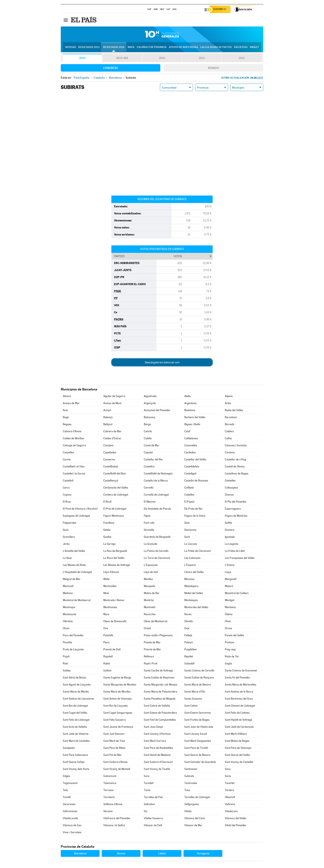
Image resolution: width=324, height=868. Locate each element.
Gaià (187, 523)
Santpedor (69, 749)
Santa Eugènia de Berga (117, 678)
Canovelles (191, 446)
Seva (228, 770)
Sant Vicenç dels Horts (76, 770)
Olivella (189, 622)
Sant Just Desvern (114, 734)
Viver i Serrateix (72, 833)
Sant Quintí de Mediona (157, 756)
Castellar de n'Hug (235, 460)
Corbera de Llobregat (116, 495)
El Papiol (189, 502)
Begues (67, 425)
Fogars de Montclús (236, 516)
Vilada (188, 812)
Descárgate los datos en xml (162, 363)
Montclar (149, 601)
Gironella (149, 530)
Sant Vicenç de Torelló (157, 770)
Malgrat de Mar (72, 580)
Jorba (66, 544)
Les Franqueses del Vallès (240, 559)
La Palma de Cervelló (156, 552)
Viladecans (231, 812)
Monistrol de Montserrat (77, 601)
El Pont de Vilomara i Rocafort (80, 509)
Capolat (148, 453)
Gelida (107, 530)
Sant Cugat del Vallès (75, 713)
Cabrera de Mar (112, 432)
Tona (187, 791)
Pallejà (188, 636)
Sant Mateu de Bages (237, 741)
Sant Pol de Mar (113, 756)
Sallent (107, 671)
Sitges (66, 777)
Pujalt (66, 657)
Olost (228, 622)
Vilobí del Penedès (235, 826)
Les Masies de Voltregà (117, 566)
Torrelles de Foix (153, 798)
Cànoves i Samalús (236, 446)
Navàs (188, 615)
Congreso (111, 68)
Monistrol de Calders (237, 594)
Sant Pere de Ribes (114, 749)
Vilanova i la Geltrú (114, 826)
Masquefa (149, 587)
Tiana (147, 791)
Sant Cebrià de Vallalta (157, 706)
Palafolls (108, 636)
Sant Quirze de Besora (197, 756)
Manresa (189, 580)
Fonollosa (109, 523)
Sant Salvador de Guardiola (200, 763)
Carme (67, 460)
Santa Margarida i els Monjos (161, 685)
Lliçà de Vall (151, 573)
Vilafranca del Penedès (117, 819)
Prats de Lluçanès (73, 650)
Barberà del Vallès (195, 418)
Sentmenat (191, 770)
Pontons (230, 643)
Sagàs (228, 664)
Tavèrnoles (191, 784)
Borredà (230, 425)
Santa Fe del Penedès (237, 678)
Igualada (230, 537)
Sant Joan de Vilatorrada (199, 727)
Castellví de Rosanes (196, 481)
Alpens (229, 397)
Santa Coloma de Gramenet (241, 671)
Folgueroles (70, 523)
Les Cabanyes (192, 559)
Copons (67, 495)
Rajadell (108, 657)
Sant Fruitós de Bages (197, 720)
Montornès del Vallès (196, 608)
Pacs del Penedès (73, 636)
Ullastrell (230, 798)
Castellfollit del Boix (115, 474)
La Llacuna (191, 544)
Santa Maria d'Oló (195, 692)
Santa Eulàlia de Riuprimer (159, 678)
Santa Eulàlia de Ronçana (199, 678)
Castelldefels (192, 467)
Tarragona (203, 854)
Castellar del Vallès (195, 460)
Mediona (68, 594)
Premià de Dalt (112, 650)
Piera (106, 643)
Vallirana (230, 805)
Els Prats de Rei (193, 509)
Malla (106, 580)
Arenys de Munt (112, 404)
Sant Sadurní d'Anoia (115, 763)
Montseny (230, 608)
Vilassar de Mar (193, 826)
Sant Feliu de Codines (237, 713)
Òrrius (228, 629)
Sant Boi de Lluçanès (116, 706)
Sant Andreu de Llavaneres (79, 699)
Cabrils (148, 432)
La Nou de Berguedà (115, 552)
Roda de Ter (232, 657)
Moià (106, 594)
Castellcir (149, 467)
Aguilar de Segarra (114, 397)
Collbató (189, 488)
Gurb (187, 537)
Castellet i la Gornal (74, 474)
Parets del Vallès (234, 636)
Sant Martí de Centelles (76, 741)
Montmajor (69, 608)
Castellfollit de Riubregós (158, 474)
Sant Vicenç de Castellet (239, 763)
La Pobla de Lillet (235, 552)
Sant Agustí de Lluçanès (77, 685)
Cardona (230, 453)
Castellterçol (111, 481)
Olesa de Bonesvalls (115, 622)
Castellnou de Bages (237, 474)
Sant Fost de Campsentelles (160, 720)
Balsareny (150, 418)
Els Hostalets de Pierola (157, 509)
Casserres (109, 460)
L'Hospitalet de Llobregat (77, 573)
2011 (242, 59)
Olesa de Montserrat (156, 622)
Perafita (67, 643)
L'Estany (230, 566)
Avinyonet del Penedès (157, 411)
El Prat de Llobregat (115, 509)
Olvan (66, 629)
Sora (147, 777)
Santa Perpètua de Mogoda (160, 699)
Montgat (230, 601)
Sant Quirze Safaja (74, 763)
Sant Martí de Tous (114, 741)
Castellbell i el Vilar (74, 467)
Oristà (147, 629)
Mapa (131, 48)
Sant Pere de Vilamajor (238, 749)
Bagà (66, 418)
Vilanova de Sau (72, 826)
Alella (188, 397)
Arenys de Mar (71, 404)
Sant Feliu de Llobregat (76, 720)
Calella (148, 439)
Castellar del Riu (153, 460)
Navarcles (150, 615)
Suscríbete (221, 10)
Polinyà (189, 643)
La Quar (67, 559)
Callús (228, 439)
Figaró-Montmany (114, 516)
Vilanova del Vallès (236, 819)
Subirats (189, 777)
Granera (230, 530)
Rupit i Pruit (151, 664)
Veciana (108, 812)
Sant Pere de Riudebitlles (158, 749)
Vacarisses (69, 805)
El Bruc (67, 502)
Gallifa (228, 523)
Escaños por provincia (152, 48)
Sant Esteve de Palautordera (160, 713)
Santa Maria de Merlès (76, 692)
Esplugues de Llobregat (76, 516)
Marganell (231, 580)
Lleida (162, 854)
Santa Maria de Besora (198, 685)
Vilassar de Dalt (153, 826)
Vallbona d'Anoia (113, 805)
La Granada (151, 544)
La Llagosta (232, 544)
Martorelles (110, 587)
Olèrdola (68, 622)
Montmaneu (110, 608)
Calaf (187, 432)
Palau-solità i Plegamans (158, 636)
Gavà (66, 530)
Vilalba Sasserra (153, 819)
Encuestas (241, 48)
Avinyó (107, 411)
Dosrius (229, 495)
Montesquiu (191, 601)
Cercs (66, 488)
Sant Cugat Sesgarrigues (118, 713)
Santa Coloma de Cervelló (199, 671)
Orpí (187, 629)
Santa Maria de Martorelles (241, 685)
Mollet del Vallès (194, 594)
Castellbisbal (111, 467)
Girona (121, 854)
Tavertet (230, 784)
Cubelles (189, 495)
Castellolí (68, 481)
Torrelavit (109, 798)
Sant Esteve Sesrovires (198, 713)
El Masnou (150, 502)
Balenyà (108, 418)
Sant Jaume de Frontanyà (118, 727)
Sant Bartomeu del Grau (239, 699)
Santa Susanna (193, 699)
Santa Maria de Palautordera (161, 692)
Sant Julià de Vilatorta (76, 734)
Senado (213, 68)
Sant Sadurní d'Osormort (158, 763)
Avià (65, 411)
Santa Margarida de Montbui (120, 685)
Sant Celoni (191, 706)
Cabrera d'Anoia (72, 432)
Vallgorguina (192, 805)
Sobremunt (110, 777)
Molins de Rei (151, 594)
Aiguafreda (150, 397)
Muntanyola (70, 615)
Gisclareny (190, 530)
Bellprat (108, 425)
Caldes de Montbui (73, 439)
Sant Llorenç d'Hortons (157, 734)
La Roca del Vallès (114, 559)
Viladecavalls (70, 819)
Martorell (68, 587)
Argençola (150, 404)
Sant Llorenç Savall (196, 734)
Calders (229, 432)
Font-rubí (149, 523)
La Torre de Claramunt (157, 559)
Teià (65, 791)
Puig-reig (230, 650)
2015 (202, 59)
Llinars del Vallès (194, 573)
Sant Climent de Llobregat (240, 706)
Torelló (67, 798)
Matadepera (191, 587)
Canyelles (68, 453)
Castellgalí (190, 474)
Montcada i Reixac (114, 601)
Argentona (190, 404)
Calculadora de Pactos (216, 48)
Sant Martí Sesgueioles (198, 741)
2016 (162, 59)
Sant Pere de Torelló (196, 749)
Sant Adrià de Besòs (74, 678)
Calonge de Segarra (74, 446)
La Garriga (109, 544)
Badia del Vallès (234, 411)
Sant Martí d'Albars (236, 734)
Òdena (229, 615)
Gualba (107, 537)
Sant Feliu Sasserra (115, 720)
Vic (146, 812)
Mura (106, 615)
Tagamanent (70, 784)
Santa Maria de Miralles (117, 692)
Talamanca (110, 784)
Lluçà (228, 573)
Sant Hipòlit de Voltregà (238, 720)
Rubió (107, 664)
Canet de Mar (152, 446)
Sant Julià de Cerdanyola (239, 727)
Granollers (69, 537)
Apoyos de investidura (183, 48)
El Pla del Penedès (235, 502)
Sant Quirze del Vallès (237, 756)
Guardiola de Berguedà (157, 537)
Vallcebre (149, 805)
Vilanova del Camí (195, 819)
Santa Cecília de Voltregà (158, 671)
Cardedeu (190, 453)
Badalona (190, 411)
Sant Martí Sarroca (155, 741)
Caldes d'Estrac (112, 439)
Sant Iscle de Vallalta (75, 727)
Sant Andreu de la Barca (239, 692)
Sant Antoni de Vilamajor (118, 699)
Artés (228, 404)
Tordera (229, 791)
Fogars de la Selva (195, 516)
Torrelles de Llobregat (197, 798)
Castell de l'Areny (235, 467)
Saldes (67, 671)
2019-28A (122, 59)
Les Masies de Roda (74, 566)
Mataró (229, 587)
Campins (108, 446)
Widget (254, 48)
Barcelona (231, 418)
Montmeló (150, 608)
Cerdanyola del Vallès (116, 488)
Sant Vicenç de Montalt (117, 770)
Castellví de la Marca (156, 481)
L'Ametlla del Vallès (74, 552)
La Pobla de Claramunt (198, 552)
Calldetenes (191, 439)
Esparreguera (233, 509)
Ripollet (189, 657)
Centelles (230, 481)
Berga (147, 425)
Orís (106, 629)
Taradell (149, 784)
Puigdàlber (191, 650)
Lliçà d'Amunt (111, 573)
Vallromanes (70, 812)
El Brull (107, 502)
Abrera (67, 397)
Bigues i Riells (192, 425)
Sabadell (189, 664)
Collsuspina (231, 488)
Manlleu (148, 580)
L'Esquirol (190, 566)
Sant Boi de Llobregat (75, 706)
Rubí (65, 664)
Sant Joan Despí (153, 727)
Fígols (147, 516)
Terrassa (108, 791)
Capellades (110, 453)
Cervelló (149, 488)
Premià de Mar (152, 650)
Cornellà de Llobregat (156, 495)
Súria (228, 777)
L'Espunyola (151, 566)
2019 (82, 59)
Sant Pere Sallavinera (75, 756)
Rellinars (149, 657)
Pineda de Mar (152, 643)
